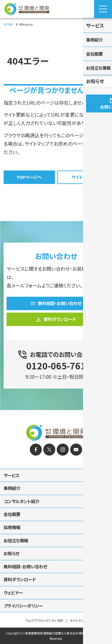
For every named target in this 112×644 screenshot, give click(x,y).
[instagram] (63, 442)
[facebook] (36, 442)
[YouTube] (76, 442)
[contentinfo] (56, 523)
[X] (49, 442)
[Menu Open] (103, 9)
